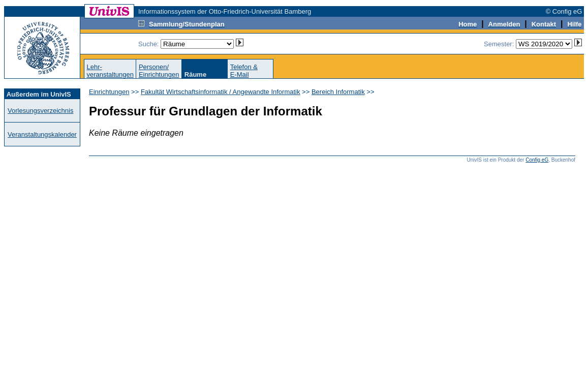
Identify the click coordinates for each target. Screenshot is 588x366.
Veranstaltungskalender (42, 134)
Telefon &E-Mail (244, 71)
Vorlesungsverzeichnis (40, 111)
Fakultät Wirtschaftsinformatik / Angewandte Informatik (221, 92)
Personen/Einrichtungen (159, 71)
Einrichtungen (109, 92)
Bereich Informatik (338, 92)
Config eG (537, 160)
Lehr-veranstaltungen (110, 71)
